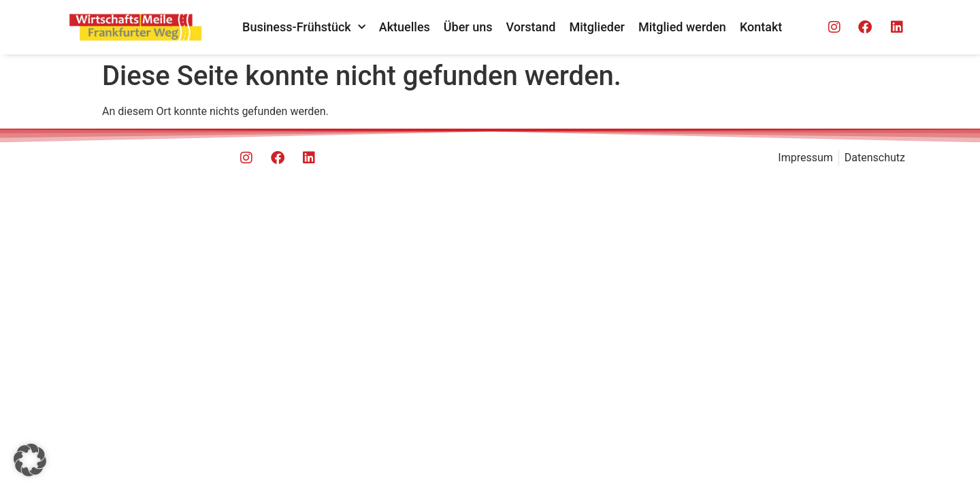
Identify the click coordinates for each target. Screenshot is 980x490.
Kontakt (761, 27)
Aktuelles (405, 27)
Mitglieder (597, 27)
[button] (30, 460)
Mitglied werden (682, 27)
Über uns (468, 27)
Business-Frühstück (304, 28)
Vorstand (531, 27)
